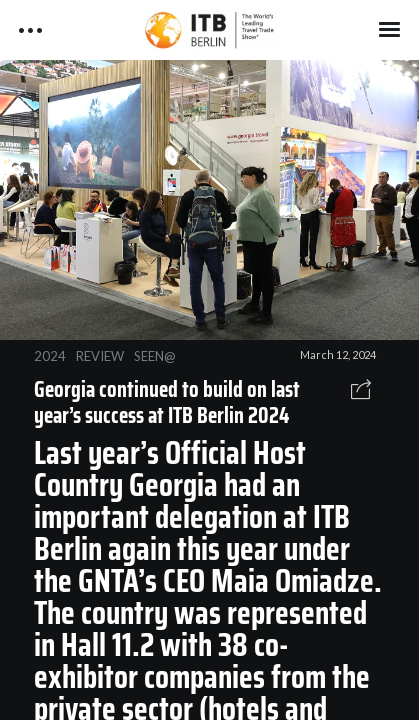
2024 (50, 356)
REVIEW (100, 356)
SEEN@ (155, 356)
